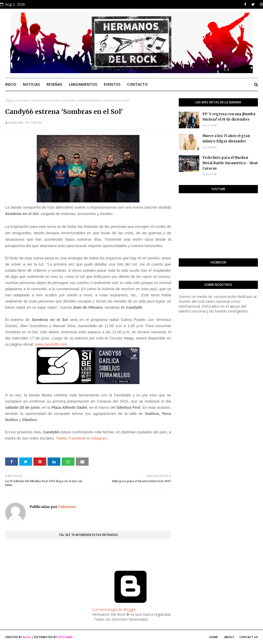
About (229, 637)
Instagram (99, 438)
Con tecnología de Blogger (130, 607)
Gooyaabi (65, 637)
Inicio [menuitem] (11, 84)
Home (214, 637)
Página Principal (17, 100)
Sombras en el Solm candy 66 (53, 100)
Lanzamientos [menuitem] (83, 84)
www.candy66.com (51, 344)
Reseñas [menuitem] (54, 84)
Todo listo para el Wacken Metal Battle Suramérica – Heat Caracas (230, 163)
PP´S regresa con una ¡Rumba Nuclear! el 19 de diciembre (229, 117)
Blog (27, 637)
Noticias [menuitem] (31, 84)
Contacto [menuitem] (137, 84)
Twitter (61, 438)
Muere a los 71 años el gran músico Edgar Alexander (226, 139)
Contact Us (249, 637)
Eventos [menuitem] (112, 84)
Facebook (78, 438)
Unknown (16, 123)
